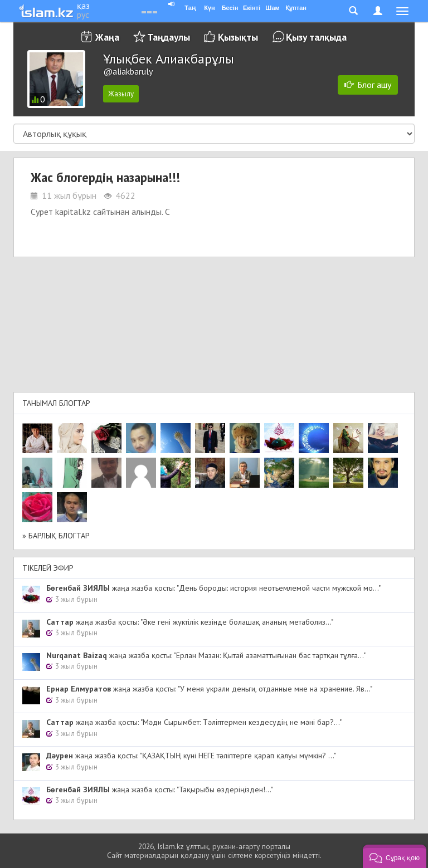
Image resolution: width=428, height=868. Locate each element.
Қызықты (238, 37)
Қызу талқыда (316, 37)
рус (83, 14)
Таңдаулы (169, 37)
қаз (83, 6)
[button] (395, 856)
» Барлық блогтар (56, 536)
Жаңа (107, 37)
